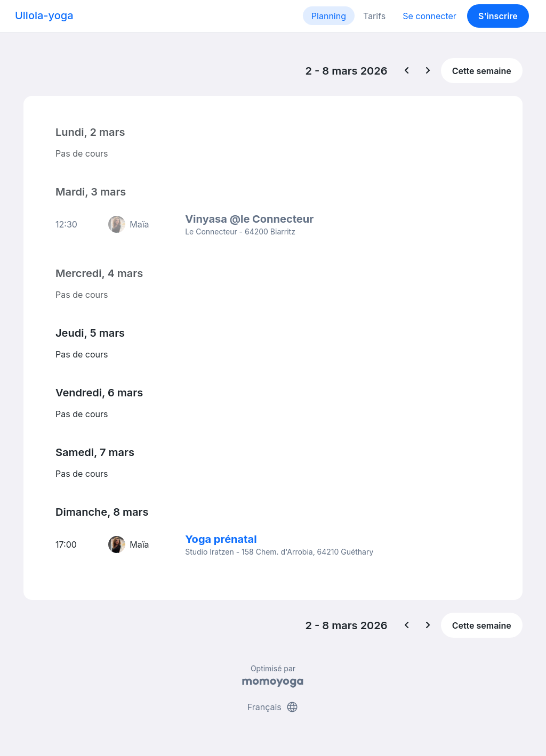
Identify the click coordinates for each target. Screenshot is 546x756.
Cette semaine (482, 71)
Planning (329, 16)
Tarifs (374, 16)
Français (273, 707)
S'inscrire (498, 16)
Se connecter (429, 16)
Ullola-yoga (44, 15)
